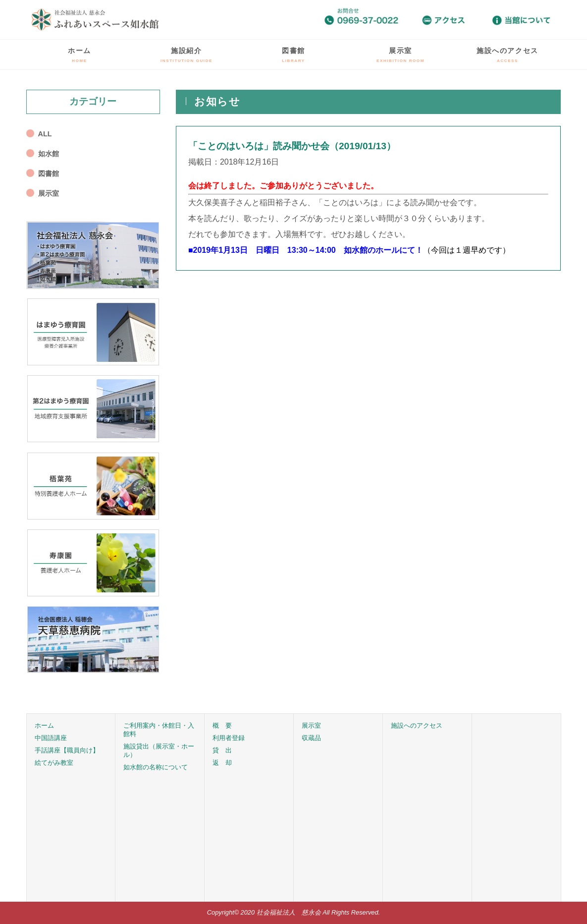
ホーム (80, 55)
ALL (45, 134)
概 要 (222, 725)
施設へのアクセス (507, 55)
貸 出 (222, 750)
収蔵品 (311, 738)
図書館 (293, 55)
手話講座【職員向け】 (67, 750)
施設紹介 (187, 55)
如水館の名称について (156, 767)
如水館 (49, 154)
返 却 (222, 763)
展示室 (400, 55)
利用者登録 (229, 738)
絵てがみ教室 (54, 763)
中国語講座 (51, 738)
